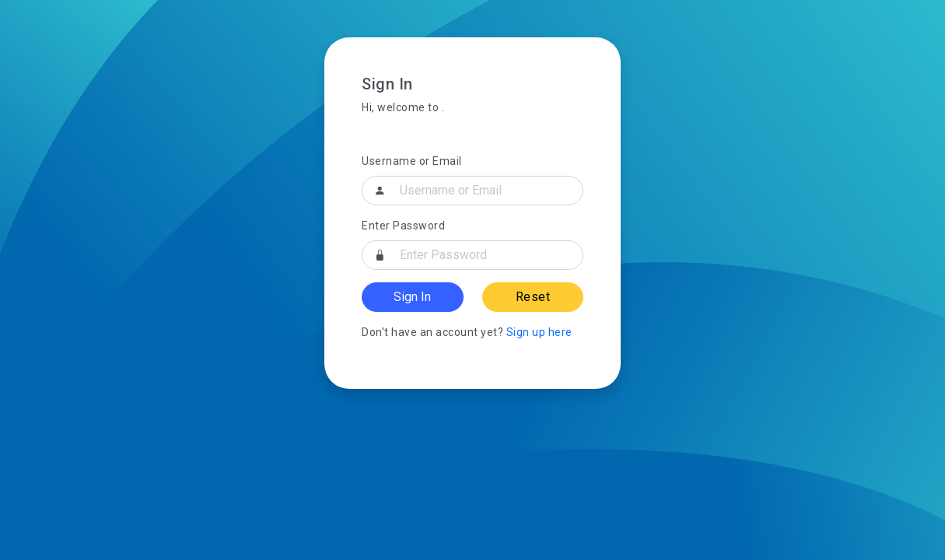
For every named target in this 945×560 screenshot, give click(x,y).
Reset (533, 297)
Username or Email (412, 161)
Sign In (412, 297)
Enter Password (403, 226)
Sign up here (539, 332)
